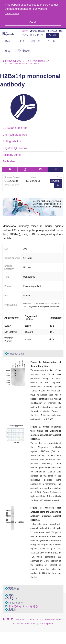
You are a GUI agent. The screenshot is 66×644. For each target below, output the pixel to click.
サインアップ (37, 34)
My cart (52, 30)
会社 (7, 50)
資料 (9, 595)
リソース (50, 40)
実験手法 (12, 588)
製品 (7, 40)
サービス (20, 40)
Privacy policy (46, 623)
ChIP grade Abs (12, 141)
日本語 (25, 30)
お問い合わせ (23, 50)
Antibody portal (12, 154)
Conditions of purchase (24, 623)
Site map (20, 619)
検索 (53, 34)
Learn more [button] (12, 13)
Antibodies (9, 161)
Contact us (33, 619)
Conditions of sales (52, 619)
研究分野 (35, 40)
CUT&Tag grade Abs (15, 127)
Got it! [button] (33, 22)
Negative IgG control (15, 147)
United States (38, 30)
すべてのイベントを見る (23, 606)
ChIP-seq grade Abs (15, 134)
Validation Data (15, 353)
